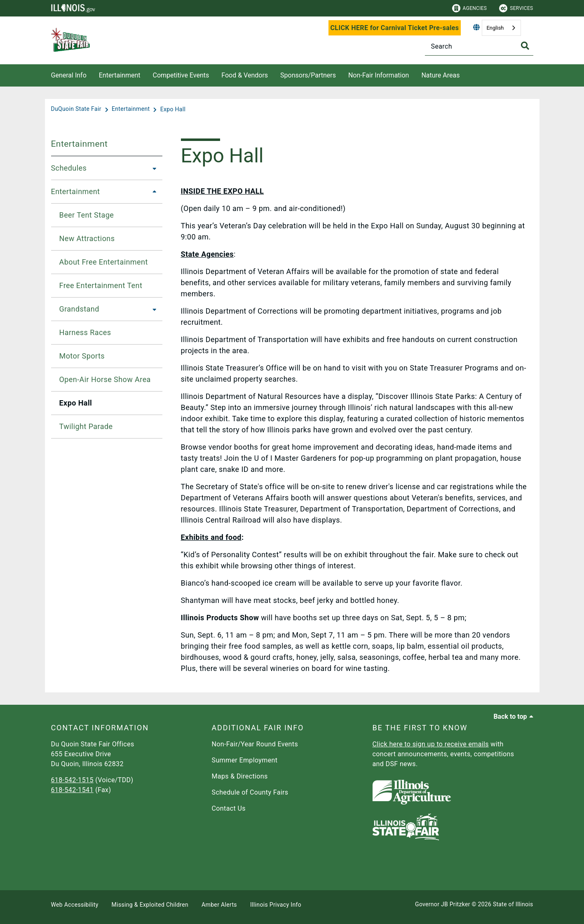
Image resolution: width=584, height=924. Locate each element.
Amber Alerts (219, 905)
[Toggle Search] (525, 46)
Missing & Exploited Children (150, 905)
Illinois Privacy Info (276, 905)
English (495, 28)
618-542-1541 (72, 790)
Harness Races (85, 332)
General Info (69, 75)
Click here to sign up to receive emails (431, 744)
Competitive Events (181, 75)
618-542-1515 (72, 780)
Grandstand (79, 309)
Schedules (69, 168)
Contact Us (229, 808)
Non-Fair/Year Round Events (255, 744)
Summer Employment (245, 760)
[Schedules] (152, 168)
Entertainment (120, 75)
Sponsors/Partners (308, 75)
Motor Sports (82, 356)
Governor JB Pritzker (443, 904)
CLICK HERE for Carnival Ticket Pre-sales (395, 28)
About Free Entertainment (104, 262)
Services (516, 8)
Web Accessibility (75, 905)
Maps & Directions (240, 776)
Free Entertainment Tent (101, 285)
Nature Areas (440, 75)
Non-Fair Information (379, 75)
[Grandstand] (152, 309)
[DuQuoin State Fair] (77, 109)
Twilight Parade (86, 426)
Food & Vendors (245, 75)
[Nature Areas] (466, 74)
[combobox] (501, 28)
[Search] (479, 46)
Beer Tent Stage (87, 215)
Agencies (470, 8)
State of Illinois (513, 904)
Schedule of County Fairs (250, 792)
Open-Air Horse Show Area (105, 379)
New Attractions (87, 238)
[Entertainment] (131, 109)
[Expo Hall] (173, 109)
